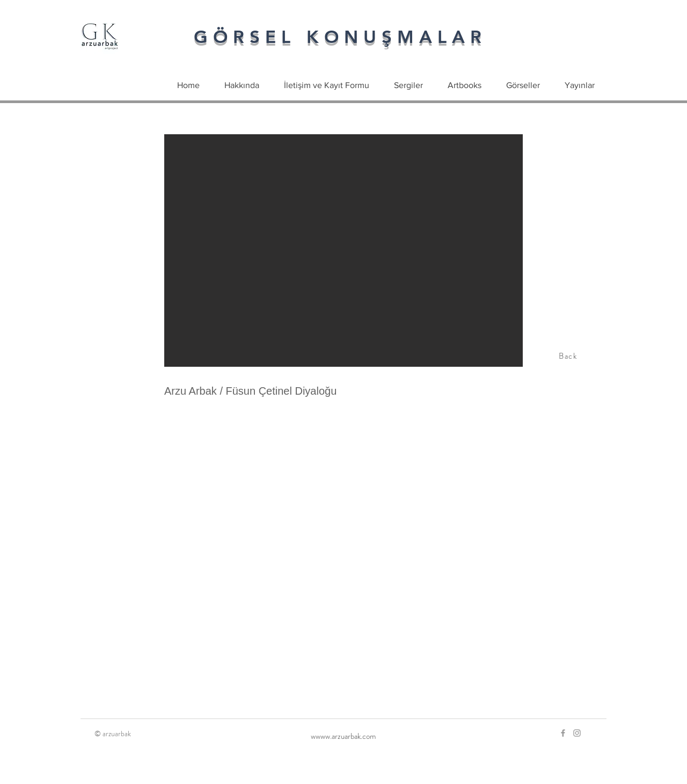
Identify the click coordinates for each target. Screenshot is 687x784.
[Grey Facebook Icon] (563, 733)
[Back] (569, 356)
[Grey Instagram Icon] (577, 733)
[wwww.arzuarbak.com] (343, 736)
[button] (343, 251)
